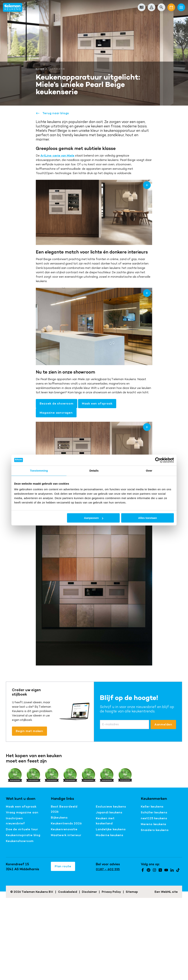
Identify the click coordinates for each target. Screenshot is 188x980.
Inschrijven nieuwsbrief (15, 821)
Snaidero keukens (155, 830)
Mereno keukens (154, 824)
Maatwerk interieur (66, 835)
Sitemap (132, 892)
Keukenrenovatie (64, 829)
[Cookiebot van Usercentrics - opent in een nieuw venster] (158, 460)
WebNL (166, 892)
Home (40, 69)
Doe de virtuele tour (22, 829)
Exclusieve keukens (111, 807)
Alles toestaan (148, 518)
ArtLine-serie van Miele (57, 156)
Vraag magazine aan (22, 812)
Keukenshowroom (20, 841)
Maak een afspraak (97, 403)
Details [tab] (94, 471)
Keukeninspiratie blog (23, 835)
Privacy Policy (111, 892)
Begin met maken (29, 731)
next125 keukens (154, 818)
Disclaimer (89, 892)
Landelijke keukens (111, 829)
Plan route (63, 866)
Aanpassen (94, 518)
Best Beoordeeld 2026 (64, 809)
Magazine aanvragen (56, 413)
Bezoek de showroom (56, 403)
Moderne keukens (110, 835)
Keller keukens (152, 807)
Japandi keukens (109, 812)
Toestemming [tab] (39, 471)
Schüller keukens (154, 812)
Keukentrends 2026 (66, 823)
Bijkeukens (59, 818)
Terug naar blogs (52, 113)
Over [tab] (149, 471)
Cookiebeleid (68, 892)
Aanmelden (163, 724)
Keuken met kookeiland (105, 821)
